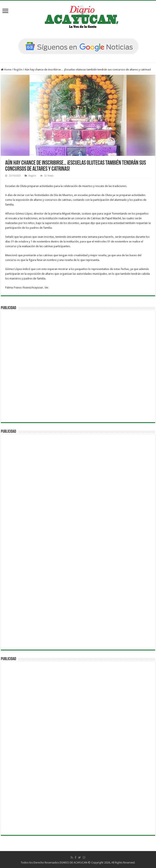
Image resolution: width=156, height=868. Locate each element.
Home (6, 70)
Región (18, 70)
